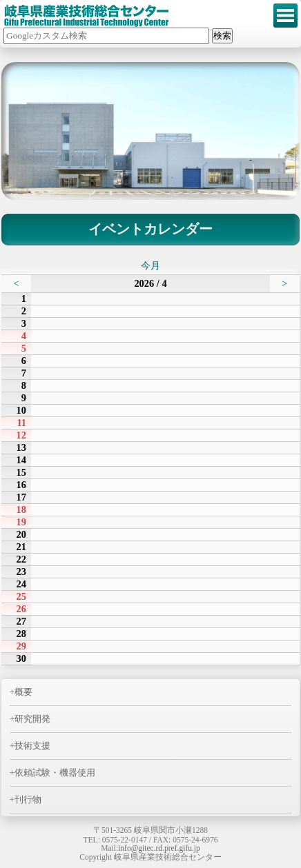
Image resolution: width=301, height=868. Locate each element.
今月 (150, 265)
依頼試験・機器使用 (55, 773)
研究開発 (32, 719)
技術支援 (32, 746)
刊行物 (28, 799)
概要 (23, 692)
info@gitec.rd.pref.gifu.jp (159, 848)
